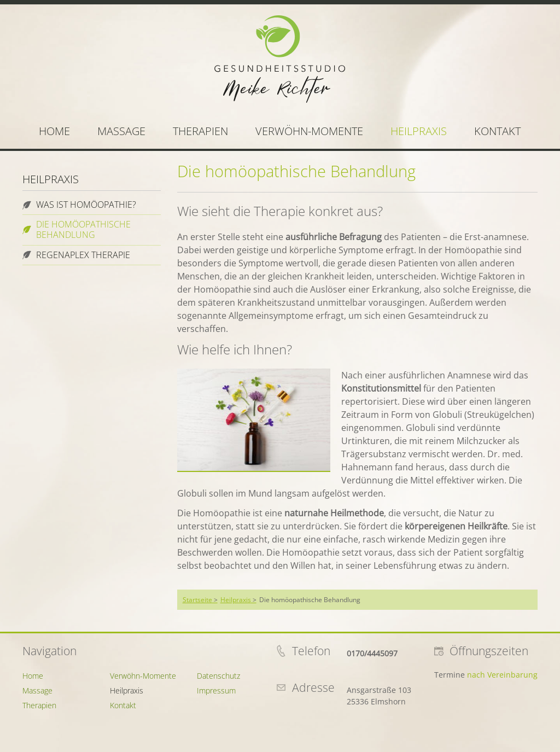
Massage (121, 131)
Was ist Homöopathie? (86, 205)
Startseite (197, 600)
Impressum (216, 690)
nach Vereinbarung (502, 675)
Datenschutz (218, 676)
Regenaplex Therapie (83, 255)
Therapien (200, 131)
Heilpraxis (419, 131)
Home (54, 131)
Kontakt (497, 131)
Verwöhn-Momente (309, 131)
